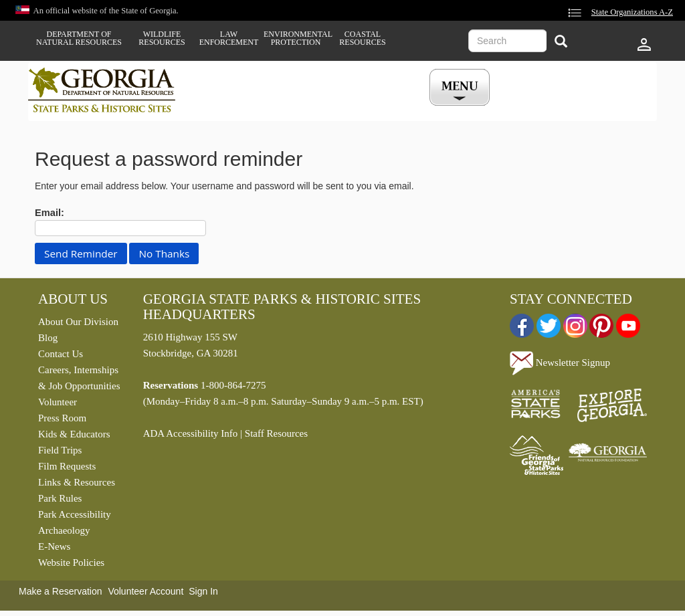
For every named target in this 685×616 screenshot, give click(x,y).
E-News (54, 546)
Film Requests (67, 466)
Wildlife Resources (162, 38)
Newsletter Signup (560, 363)
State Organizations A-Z (632, 12)
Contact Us (61, 354)
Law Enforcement (229, 38)
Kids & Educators (74, 434)
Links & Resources (77, 482)
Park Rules (60, 498)
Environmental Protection (296, 38)
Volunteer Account (145, 591)
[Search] (561, 42)
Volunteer (58, 402)
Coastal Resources (362, 38)
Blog (48, 338)
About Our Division (78, 322)
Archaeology (64, 530)
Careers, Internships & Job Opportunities (79, 378)
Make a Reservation (61, 591)
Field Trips (60, 450)
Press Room (62, 418)
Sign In (203, 591)
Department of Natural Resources (79, 38)
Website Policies (71, 562)
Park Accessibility (75, 514)
